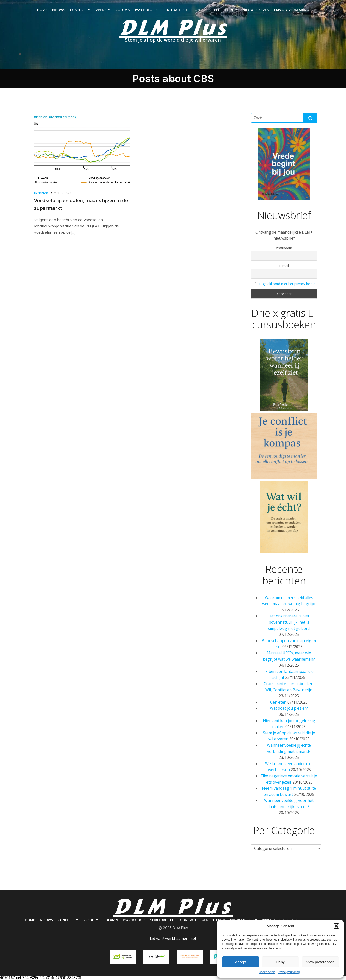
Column (123, 10)
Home (42, 10)
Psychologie (146, 10)
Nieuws (59, 10)
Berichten (41, 193)
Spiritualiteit (175, 10)
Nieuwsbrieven (256, 10)
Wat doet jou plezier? (289, 708)
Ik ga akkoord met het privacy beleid (287, 284)
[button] (336, 926)
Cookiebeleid (267, 972)
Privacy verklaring (292, 10)
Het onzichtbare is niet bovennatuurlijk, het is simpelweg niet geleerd (289, 622)
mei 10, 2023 (63, 193)
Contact (201, 10)
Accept (241, 962)
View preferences (320, 962)
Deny (280, 962)
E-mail (284, 266)
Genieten (278, 702)
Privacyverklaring (289, 972)
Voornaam (284, 248)
